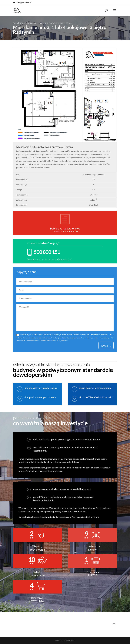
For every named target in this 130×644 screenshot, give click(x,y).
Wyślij (104, 345)
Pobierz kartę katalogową (65, 228)
